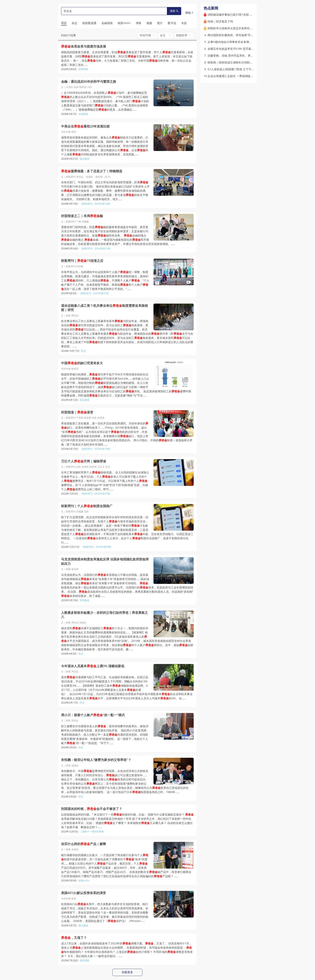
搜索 (174, 11)
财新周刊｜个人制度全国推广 (87, 506)
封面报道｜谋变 (77, 412)
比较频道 (83, 114)
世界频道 (85, 600)
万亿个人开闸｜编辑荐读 (84, 461)
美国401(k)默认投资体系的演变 (83, 893)
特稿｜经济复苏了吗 (220, 21)
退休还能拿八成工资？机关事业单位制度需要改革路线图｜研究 (104, 308)
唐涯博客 (85, 960)
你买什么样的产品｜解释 (84, 844)
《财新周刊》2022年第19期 (95, 449)
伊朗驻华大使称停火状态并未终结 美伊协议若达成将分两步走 (246, 28)
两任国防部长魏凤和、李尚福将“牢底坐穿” (234, 35)
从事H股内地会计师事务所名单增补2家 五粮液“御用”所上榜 (244, 42)
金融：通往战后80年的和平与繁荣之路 (89, 82)
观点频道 (85, 159)
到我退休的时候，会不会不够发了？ (92, 809)
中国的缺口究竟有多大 (82, 363)
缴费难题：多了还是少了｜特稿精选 (92, 171)
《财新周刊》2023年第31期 (94, 293)
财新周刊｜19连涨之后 (82, 261)
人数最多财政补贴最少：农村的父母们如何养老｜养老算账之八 (104, 615)
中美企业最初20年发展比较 (85, 126)
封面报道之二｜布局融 (82, 216)
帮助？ (189, 13)
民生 (84, 351)
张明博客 (83, 69)
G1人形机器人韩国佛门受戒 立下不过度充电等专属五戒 (242, 69)
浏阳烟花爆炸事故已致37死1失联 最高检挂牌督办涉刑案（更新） (248, 15)
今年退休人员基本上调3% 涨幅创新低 (93, 666)
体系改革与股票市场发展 (84, 46)
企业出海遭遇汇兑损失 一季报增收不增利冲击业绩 (239, 76)
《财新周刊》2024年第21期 (95, 248)
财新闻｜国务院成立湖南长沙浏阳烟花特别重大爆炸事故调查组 (247, 62)
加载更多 (127, 972)
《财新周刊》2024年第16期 (95, 204)
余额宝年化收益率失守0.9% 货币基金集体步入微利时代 (242, 49)
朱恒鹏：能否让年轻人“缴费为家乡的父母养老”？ (96, 760)
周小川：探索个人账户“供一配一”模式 (93, 715)
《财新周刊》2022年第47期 (95, 494)
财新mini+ (84, 881)
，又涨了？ (74, 938)
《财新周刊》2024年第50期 (96, 547)
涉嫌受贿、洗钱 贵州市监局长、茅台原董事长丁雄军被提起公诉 (247, 56)
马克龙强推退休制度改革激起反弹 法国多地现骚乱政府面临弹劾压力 (105, 561)
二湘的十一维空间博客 (92, 832)
